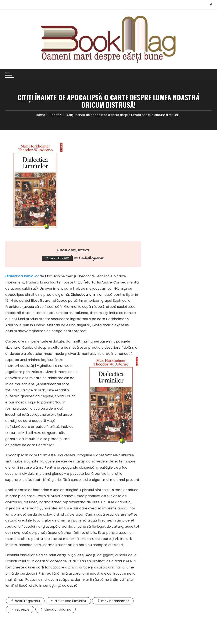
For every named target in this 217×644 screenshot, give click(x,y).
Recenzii (83, 250)
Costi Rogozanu (91, 258)
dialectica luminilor (71, 601)
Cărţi (72, 250)
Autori (62, 250)
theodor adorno (58, 609)
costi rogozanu (27, 601)
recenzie (22, 609)
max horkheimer (115, 601)
